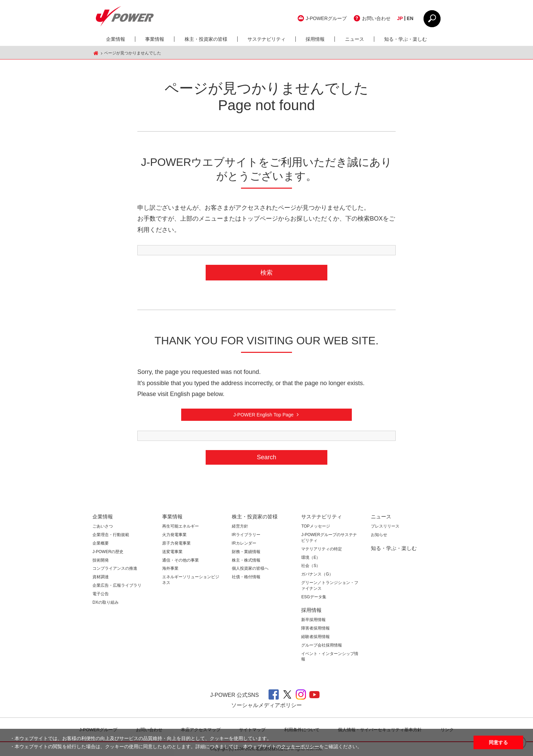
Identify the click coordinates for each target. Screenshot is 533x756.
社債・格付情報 (246, 577)
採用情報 (315, 39)
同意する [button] (498, 742)
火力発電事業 (174, 535)
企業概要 (101, 543)
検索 (266, 273)
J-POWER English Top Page (263, 415)
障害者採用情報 (315, 628)
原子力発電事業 (176, 543)
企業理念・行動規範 (111, 535)
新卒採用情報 (313, 620)
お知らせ (379, 535)
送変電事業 (172, 552)
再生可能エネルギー (180, 526)
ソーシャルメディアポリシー (266, 705)
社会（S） (311, 566)
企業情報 (116, 39)
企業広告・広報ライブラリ (117, 585)
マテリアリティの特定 (322, 549)
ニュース (355, 39)
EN (410, 18)
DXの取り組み (106, 602)
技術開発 (101, 560)
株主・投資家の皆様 (206, 39)
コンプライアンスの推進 (115, 568)
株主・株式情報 (246, 560)
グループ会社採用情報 (322, 645)
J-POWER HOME (96, 53)
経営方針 (240, 526)
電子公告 (101, 594)
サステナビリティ (266, 39)
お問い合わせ (376, 18)
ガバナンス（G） (317, 574)
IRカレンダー (244, 543)
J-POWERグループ (326, 18)
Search (266, 457)
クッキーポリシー (300, 746)
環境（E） (311, 557)
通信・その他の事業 (180, 560)
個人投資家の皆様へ (250, 568)
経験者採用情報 (315, 637)
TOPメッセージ (315, 526)
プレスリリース (385, 526)
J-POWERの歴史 (108, 552)
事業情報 (155, 39)
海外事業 (170, 568)
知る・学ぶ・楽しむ (406, 39)
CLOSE (432, 19)
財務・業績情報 (246, 552)
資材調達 (101, 577)
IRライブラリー (246, 535)
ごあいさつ (103, 526)
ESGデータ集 (314, 597)
